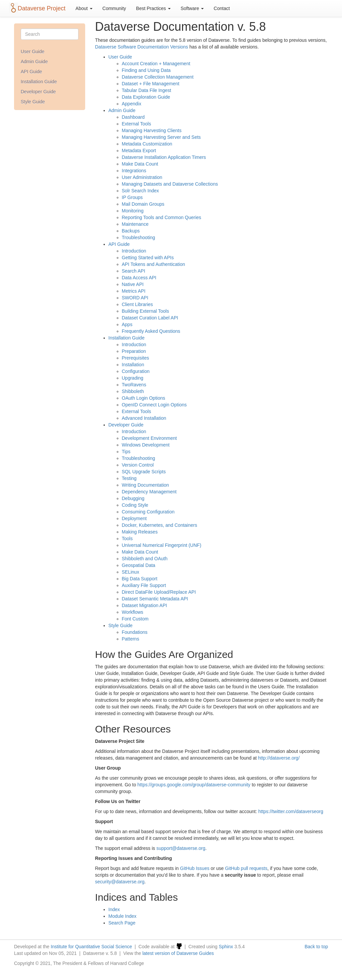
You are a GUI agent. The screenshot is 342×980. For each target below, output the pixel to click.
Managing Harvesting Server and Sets (161, 137)
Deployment (134, 518)
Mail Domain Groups (143, 204)
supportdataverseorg (181, 848)
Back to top (316, 947)
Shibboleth (133, 391)
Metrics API (134, 291)
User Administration (142, 177)
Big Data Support (140, 579)
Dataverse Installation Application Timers (164, 157)
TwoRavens (134, 385)
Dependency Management (149, 492)
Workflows (133, 612)
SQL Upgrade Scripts (144, 472)
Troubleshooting (139, 237)
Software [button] (192, 8)
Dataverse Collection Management (158, 77)
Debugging (133, 498)
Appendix (132, 104)
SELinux (131, 572)
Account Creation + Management (156, 64)
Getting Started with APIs (148, 258)
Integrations (134, 171)
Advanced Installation (144, 418)
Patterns (131, 639)
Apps (127, 324)
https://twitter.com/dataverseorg (291, 811)
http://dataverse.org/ (279, 758)
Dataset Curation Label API (150, 318)
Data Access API (139, 278)
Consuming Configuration (148, 512)
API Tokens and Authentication (154, 264)
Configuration (136, 371)
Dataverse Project (42, 8)
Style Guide (33, 102)
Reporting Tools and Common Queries (162, 217)
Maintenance (135, 224)
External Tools (137, 124)
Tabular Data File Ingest (147, 90)
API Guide (31, 72)
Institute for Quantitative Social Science (92, 947)
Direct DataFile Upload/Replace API (159, 592)
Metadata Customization (147, 144)
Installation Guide (39, 82)
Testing (129, 478)
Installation (133, 365)
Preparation (134, 351)
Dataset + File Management (151, 84)
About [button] (84, 8)
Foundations (135, 632)
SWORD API (135, 298)
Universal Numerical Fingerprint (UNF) (162, 545)
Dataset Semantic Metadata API (155, 599)
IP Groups (132, 197)
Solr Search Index (140, 191)
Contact (222, 8)
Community (114, 8)
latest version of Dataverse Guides (178, 953)
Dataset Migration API (144, 605)
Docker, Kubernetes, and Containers (160, 525)
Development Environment (149, 438)
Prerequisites (136, 358)
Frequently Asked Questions (151, 331)
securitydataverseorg (120, 882)
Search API (134, 271)
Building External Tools (145, 311)
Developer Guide (38, 92)
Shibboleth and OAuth (145, 559)
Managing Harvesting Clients (152, 130)
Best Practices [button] (153, 8)
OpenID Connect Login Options (154, 405)
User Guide (33, 52)
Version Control (138, 465)
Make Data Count (140, 164)
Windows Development (146, 445)
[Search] (50, 34)
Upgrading (133, 378)
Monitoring (133, 211)
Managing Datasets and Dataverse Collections (170, 184)
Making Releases (140, 532)
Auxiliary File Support (144, 585)
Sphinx (226, 947)
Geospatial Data (139, 565)
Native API (133, 284)
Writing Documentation (145, 485)
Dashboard (133, 117)
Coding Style (135, 505)
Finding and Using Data (146, 70)
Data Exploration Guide (146, 97)
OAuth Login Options (144, 398)
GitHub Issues (195, 868)
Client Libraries (137, 304)
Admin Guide (34, 62)
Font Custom (135, 619)
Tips (126, 452)
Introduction (134, 251)
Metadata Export (139, 151)
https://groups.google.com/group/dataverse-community (194, 785)
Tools (127, 538)
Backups (131, 231)
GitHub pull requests (246, 868)
